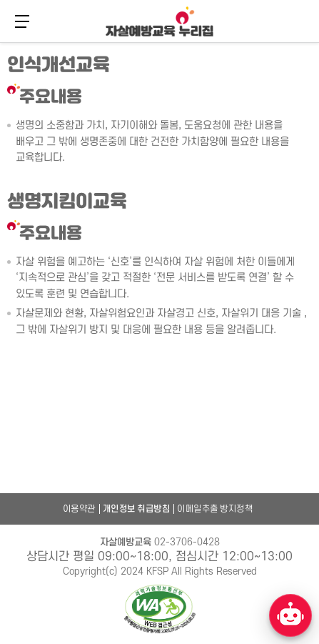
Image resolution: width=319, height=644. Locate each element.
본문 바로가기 (0, 41)
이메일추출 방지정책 (215, 509)
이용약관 (79, 509)
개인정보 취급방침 (137, 509)
